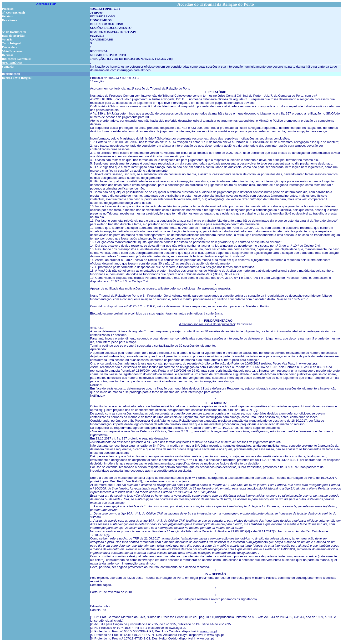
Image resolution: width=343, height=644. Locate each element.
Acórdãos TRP (46, 4)
